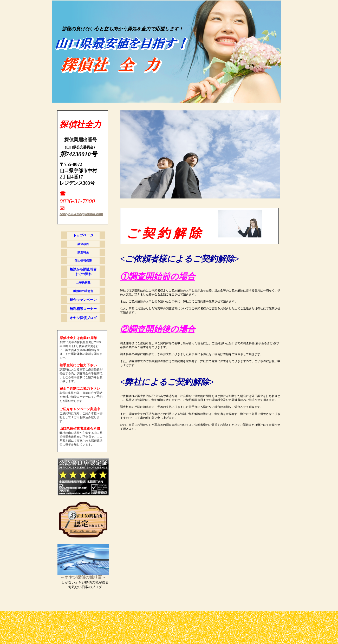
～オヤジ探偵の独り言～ (83, 577)
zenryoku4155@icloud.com (81, 214)
